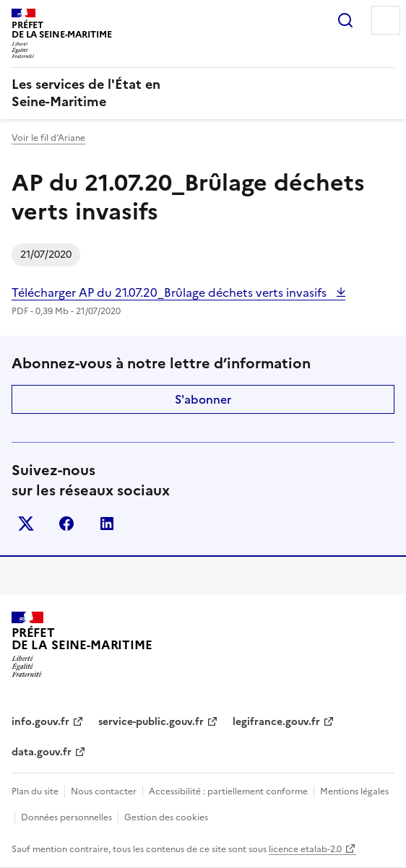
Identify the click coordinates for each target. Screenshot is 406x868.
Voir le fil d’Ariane (48, 138)
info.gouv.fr (40, 722)
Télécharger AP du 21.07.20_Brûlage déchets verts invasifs (170, 292)
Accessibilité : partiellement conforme (228, 791)
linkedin (107, 524)
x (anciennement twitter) (26, 524)
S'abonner (203, 399)
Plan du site (35, 791)
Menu (386, 20)
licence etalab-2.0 (305, 849)
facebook (66, 524)
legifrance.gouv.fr (276, 722)
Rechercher (345, 20)
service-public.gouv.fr (151, 722)
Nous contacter (104, 791)
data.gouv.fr (42, 752)
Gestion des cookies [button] (166, 817)
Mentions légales (354, 791)
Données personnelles (66, 817)
